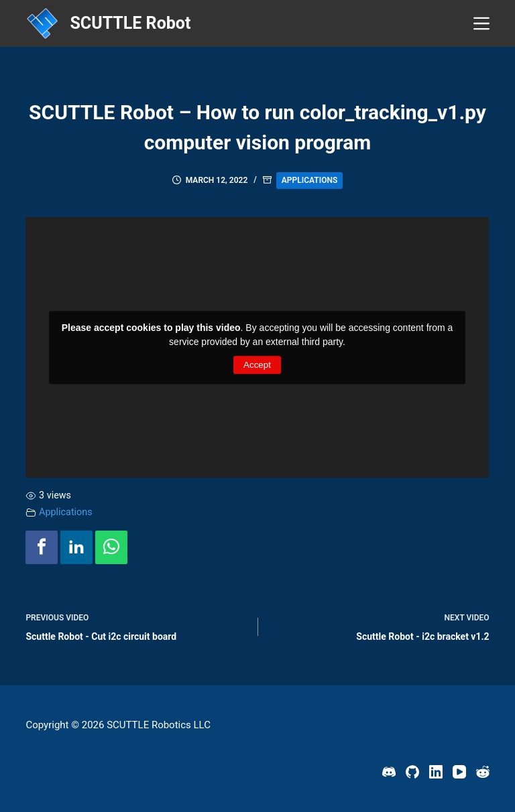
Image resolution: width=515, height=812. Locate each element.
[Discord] (389, 772)
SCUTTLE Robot (130, 23)
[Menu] (481, 23)
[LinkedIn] (436, 772)
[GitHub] (412, 772)
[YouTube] (459, 772)
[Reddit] (483, 772)
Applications (309, 180)
